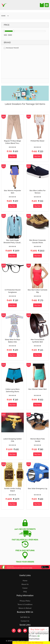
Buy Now (12, 156)
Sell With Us (25, 617)
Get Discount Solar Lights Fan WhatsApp (28, 643)
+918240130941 (42, 633)
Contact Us (25, 621)
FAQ (25, 592)
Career (25, 588)
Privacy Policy (25, 601)
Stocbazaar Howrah (11, 48)
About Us (25, 584)
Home (25, 580)
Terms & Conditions (25, 604)
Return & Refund (25, 608)
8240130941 (34, 639)
